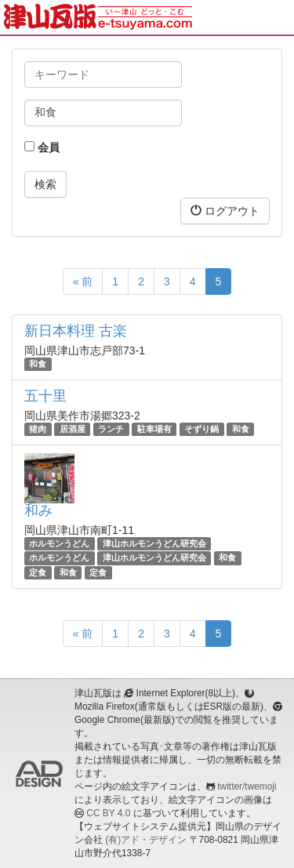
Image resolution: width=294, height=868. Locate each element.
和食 (38, 364)
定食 (38, 572)
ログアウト (225, 211)
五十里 (45, 396)
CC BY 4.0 (108, 813)
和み (38, 510)
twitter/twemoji (247, 786)
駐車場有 (154, 429)
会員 (42, 147)
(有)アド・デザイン (146, 840)
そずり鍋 (201, 429)
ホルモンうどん (59, 543)
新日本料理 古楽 (76, 331)
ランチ (111, 429)
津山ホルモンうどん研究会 (154, 543)
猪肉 (38, 429)
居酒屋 (73, 429)
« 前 (83, 281)
